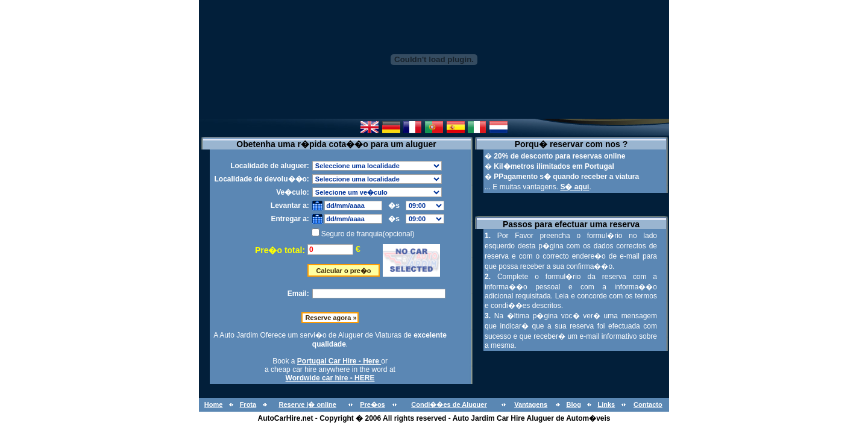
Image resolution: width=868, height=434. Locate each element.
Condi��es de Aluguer (449, 404)
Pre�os (373, 404)
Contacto (648, 404)
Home (214, 404)
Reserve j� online (307, 404)
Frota (248, 404)
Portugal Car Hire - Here (339, 361)
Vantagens (531, 404)
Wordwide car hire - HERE (330, 378)
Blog (573, 404)
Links (606, 404)
